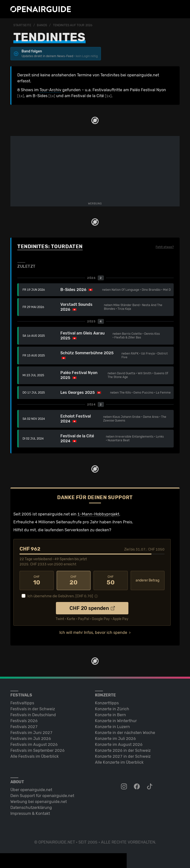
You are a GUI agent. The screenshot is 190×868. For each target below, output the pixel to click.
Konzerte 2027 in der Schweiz (123, 756)
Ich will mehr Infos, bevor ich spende (93, 633)
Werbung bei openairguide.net (39, 802)
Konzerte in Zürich (112, 709)
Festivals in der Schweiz (33, 709)
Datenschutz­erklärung (31, 808)
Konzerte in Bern (110, 715)
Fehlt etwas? (165, 247)
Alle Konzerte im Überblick (119, 762)
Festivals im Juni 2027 (31, 733)
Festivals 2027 (24, 727)
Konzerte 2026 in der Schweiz (123, 750)
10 (37, 580)
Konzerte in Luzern (112, 727)
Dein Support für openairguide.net (42, 796)
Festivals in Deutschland (33, 715)
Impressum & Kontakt (30, 813)
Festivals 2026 (24, 721)
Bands (42, 25)
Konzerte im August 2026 (119, 745)
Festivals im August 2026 (34, 745)
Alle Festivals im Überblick (35, 756)
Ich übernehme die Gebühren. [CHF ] (60, 596)
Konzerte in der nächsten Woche (125, 733)
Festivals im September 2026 (37, 750)
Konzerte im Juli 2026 (115, 739)
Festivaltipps (22, 703)
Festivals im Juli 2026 (31, 739)
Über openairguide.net (31, 790)
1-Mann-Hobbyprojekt (98, 514)
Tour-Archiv (50, 90)
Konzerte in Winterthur (116, 721)
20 (74, 580)
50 (111, 580)
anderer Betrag (147, 580)
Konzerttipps (107, 703)
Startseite (22, 25)
